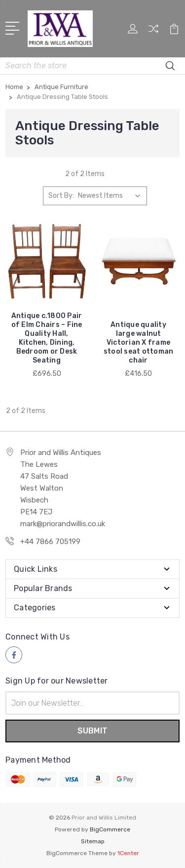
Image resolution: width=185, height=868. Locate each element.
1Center (128, 853)
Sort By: (61, 196)
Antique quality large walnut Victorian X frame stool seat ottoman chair (139, 343)
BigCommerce (110, 829)
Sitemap (93, 841)
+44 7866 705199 (50, 542)
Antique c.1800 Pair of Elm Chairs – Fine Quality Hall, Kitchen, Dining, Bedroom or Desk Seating (47, 338)
